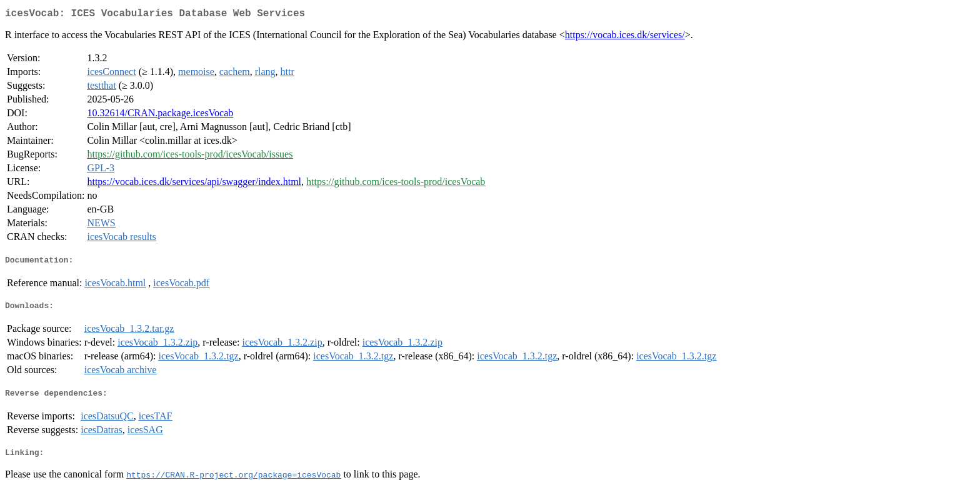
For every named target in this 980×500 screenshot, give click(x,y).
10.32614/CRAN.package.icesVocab (160, 115)
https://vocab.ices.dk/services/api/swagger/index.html (194, 184)
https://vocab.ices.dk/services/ (625, 37)
